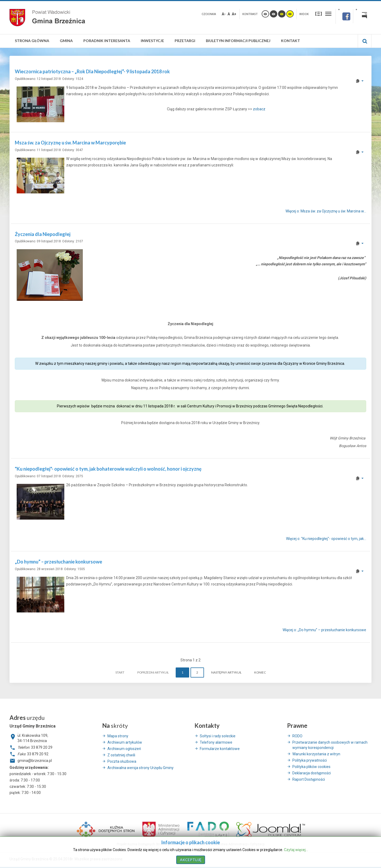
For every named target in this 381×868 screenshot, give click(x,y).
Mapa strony (118, 736)
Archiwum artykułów (125, 742)
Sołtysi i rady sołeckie (218, 736)
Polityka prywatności (310, 760)
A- (224, 14)
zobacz (259, 109)
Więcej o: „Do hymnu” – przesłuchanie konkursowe (324, 630)
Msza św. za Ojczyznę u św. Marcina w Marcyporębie (70, 143)
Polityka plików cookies (311, 767)
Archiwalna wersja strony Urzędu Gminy (140, 768)
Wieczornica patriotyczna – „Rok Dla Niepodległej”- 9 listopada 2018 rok (92, 71)
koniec (260, 672)
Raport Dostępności (309, 779)
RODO (297, 736)
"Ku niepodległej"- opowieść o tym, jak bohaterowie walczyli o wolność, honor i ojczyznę (108, 469)
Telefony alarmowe (216, 742)
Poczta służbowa (122, 761)
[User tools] (359, 81)
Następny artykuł (226, 672)
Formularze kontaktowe (220, 749)
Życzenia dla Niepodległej (43, 234)
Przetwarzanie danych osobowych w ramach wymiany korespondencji (330, 745)
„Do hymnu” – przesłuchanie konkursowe (58, 562)
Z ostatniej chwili (121, 755)
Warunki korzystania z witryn (316, 754)
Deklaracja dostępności (312, 773)
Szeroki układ (328, 14)
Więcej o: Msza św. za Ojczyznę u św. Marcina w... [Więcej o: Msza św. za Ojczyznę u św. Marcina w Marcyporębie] (326, 211)
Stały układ (319, 14)
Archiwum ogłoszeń (124, 749)
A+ (234, 14)
